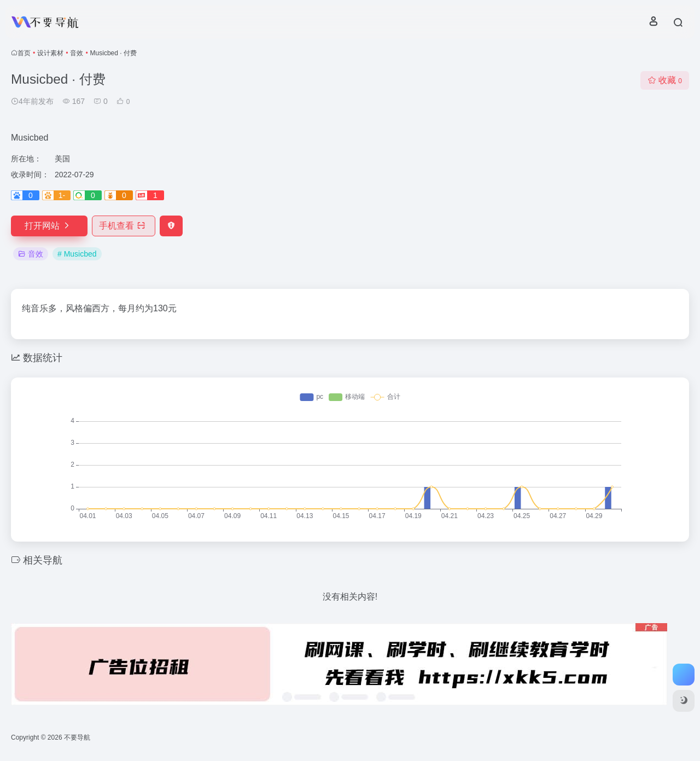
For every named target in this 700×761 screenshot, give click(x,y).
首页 (24, 53)
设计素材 (50, 53)
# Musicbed (77, 254)
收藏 (665, 80)
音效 (77, 53)
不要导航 (77, 737)
